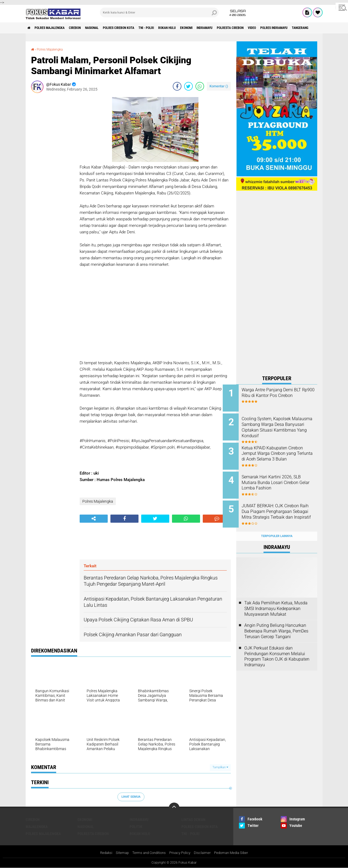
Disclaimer (204, 853)
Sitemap (119, 853)
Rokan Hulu (199, 28)
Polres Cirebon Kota (140, 28)
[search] (159, 12)
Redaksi (102, 853)
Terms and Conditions (147, 853)
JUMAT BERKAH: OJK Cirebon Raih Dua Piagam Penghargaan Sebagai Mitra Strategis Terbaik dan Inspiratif (284, 507)
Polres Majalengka (56, 28)
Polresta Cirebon (278, 28)
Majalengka (37, 826)
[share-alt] (94, 519)
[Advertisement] (53, 178)
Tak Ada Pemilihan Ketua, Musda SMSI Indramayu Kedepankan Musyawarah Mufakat (276, 598)
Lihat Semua (131, 797)
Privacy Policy (181, 853)
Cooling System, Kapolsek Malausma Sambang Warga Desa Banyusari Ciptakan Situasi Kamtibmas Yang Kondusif (282, 428)
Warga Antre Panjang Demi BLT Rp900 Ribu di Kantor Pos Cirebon (284, 395)
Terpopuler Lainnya (277, 526)
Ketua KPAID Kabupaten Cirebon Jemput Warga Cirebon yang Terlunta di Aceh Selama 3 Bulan (284, 453)
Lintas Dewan (193, 819)
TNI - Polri (174, 28)
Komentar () (219, 86)
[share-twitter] (188, 86)
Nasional (108, 28)
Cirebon (86, 28)
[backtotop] (174, 808)
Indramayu (246, 28)
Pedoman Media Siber (235, 853)
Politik (136, 826)
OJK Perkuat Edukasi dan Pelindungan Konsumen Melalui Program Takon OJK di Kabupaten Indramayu (277, 646)
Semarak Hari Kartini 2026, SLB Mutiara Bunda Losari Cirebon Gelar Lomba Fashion (283, 477)
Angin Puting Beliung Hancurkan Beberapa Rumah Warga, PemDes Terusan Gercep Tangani (276, 621)
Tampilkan (220, 767)
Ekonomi (223, 28)
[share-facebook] (177, 86)
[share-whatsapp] (200, 86)
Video (304, 28)
